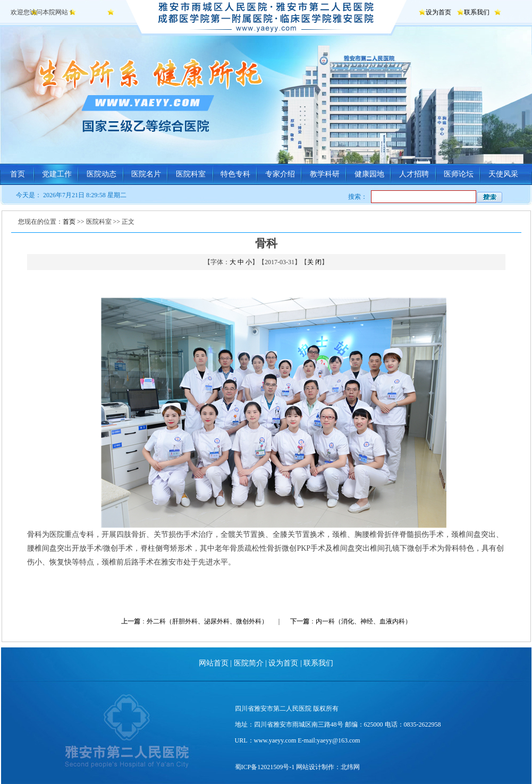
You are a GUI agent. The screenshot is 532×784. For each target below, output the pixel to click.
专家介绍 (280, 174)
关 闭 (314, 262)
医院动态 (102, 174)
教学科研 (325, 174)
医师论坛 (459, 174)
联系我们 (477, 12)
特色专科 (235, 174)
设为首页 (438, 12)
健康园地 (369, 174)
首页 (18, 174)
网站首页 (214, 663)
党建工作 (57, 174)
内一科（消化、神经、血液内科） (364, 621)
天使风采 (503, 174)
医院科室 (191, 174)
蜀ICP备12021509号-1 (265, 767)
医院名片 (146, 174)
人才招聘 (414, 174)
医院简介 (249, 663)
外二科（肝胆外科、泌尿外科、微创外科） (207, 621)
